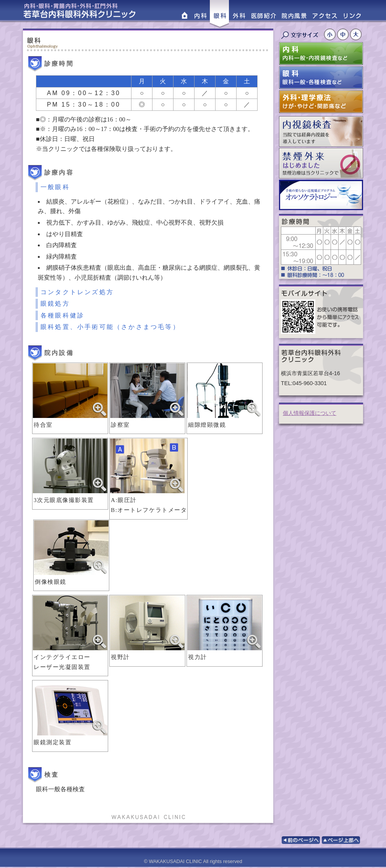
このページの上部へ (341, 840)
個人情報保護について (310, 413)
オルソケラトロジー (321, 195)
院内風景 (294, 14)
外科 (238, 14)
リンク (352, 14)
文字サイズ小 (331, 34)
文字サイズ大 (357, 34)
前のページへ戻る (301, 840)
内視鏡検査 (321, 131)
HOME (184, 14)
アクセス (324, 14)
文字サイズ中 (344, 34)
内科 (200, 14)
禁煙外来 (321, 163)
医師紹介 (263, 14)
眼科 (219, 14)
